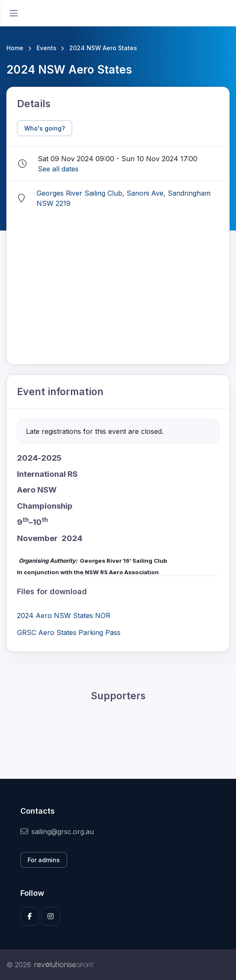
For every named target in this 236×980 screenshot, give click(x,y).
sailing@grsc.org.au (57, 832)
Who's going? (45, 128)
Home (15, 48)
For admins (44, 860)
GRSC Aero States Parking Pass (69, 632)
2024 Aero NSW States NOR (64, 615)
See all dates (58, 169)
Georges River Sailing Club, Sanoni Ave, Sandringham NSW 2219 (124, 198)
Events (46, 48)
